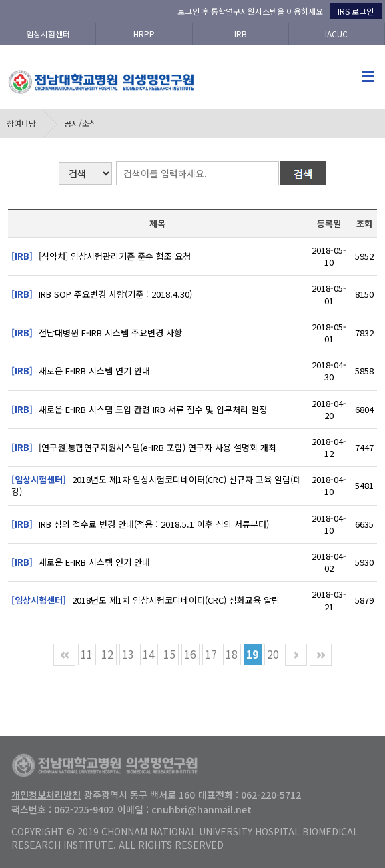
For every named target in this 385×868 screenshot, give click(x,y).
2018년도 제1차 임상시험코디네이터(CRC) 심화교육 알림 (145, 600)
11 (87, 654)
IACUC (336, 34)
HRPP (144, 34)
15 (169, 654)
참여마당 (21, 123)
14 (149, 654)
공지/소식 (80, 123)
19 (252, 654)
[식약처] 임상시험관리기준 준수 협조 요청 (101, 256)
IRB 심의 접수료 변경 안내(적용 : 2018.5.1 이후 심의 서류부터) (140, 524)
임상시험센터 (48, 34)
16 (190, 654)
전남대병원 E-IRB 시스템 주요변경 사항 (97, 333)
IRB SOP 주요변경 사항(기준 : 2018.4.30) (102, 294)
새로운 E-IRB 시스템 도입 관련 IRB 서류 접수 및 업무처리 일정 (139, 409)
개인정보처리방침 (46, 795)
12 (107, 654)
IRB (241, 34)
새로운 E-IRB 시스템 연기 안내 (81, 371)
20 (273, 654)
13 (128, 654)
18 (232, 654)
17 (211, 654)
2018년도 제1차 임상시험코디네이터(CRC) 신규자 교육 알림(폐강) (156, 485)
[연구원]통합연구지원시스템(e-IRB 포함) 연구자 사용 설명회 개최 (144, 447)
